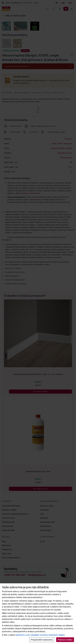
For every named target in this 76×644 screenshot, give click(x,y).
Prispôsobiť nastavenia (42, 640)
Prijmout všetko (65, 640)
